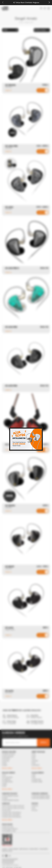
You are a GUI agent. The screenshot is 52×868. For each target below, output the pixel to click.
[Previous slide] (3, 3)
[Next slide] (49, 3)
